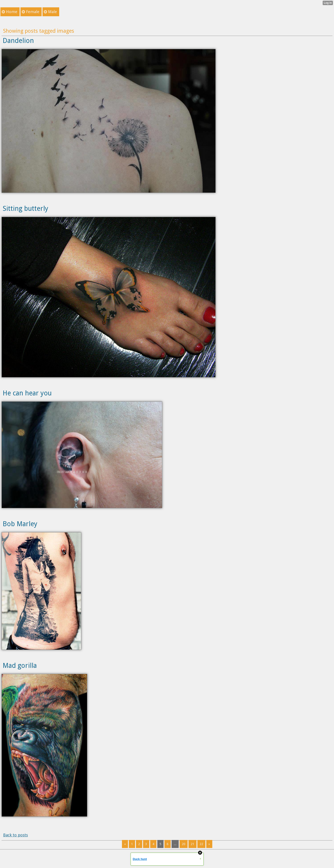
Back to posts (15, 835)
